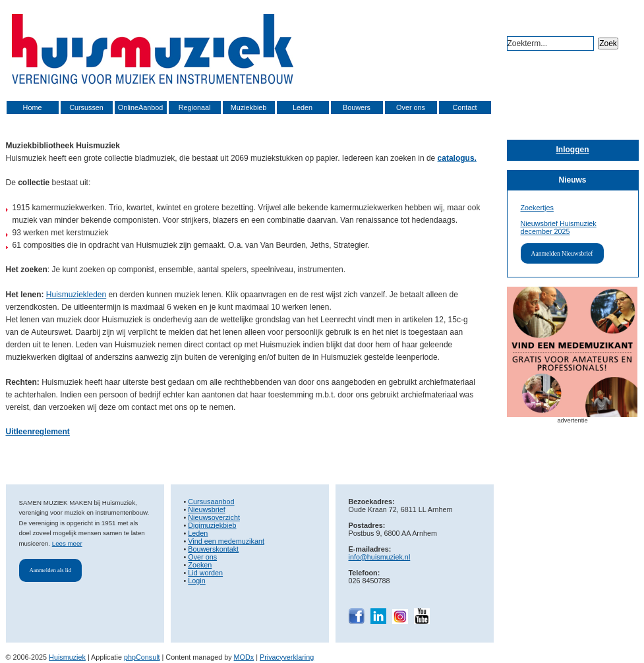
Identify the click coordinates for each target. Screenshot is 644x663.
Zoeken (200, 565)
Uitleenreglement (38, 432)
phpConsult (142, 657)
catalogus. (457, 158)
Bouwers (357, 107)
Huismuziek (67, 657)
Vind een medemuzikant (226, 541)
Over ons (411, 107)
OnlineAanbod (140, 107)
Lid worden (205, 573)
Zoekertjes (537, 208)
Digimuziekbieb (212, 525)
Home (33, 107)
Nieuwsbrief (206, 509)
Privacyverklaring (287, 657)
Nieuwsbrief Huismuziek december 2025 (559, 227)
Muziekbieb (249, 107)
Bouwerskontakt (213, 549)
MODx (244, 657)
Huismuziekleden (76, 295)
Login (196, 581)
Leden (303, 107)
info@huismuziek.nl (380, 557)
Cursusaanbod (211, 502)
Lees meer (67, 543)
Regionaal (195, 107)
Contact (464, 107)
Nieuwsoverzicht (214, 517)
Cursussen (86, 107)
